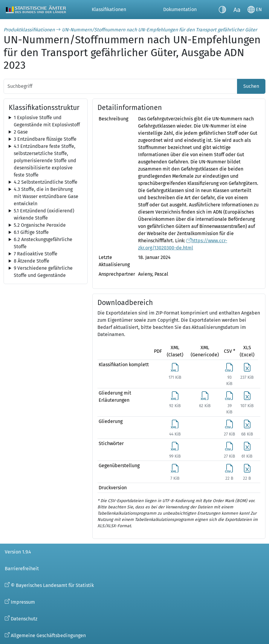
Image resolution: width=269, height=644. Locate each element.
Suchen (251, 86)
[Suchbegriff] (120, 86)
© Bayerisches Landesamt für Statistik (52, 585)
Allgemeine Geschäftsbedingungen (48, 635)
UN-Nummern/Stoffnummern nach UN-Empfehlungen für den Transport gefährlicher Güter (159, 30)
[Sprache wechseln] (255, 10)
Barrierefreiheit (22, 569)
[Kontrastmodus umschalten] (222, 10)
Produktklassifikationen (29, 30)
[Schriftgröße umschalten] (237, 10)
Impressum (23, 602)
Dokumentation (180, 9)
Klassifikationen (109, 9)
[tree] (46, 121)
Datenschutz (24, 619)
